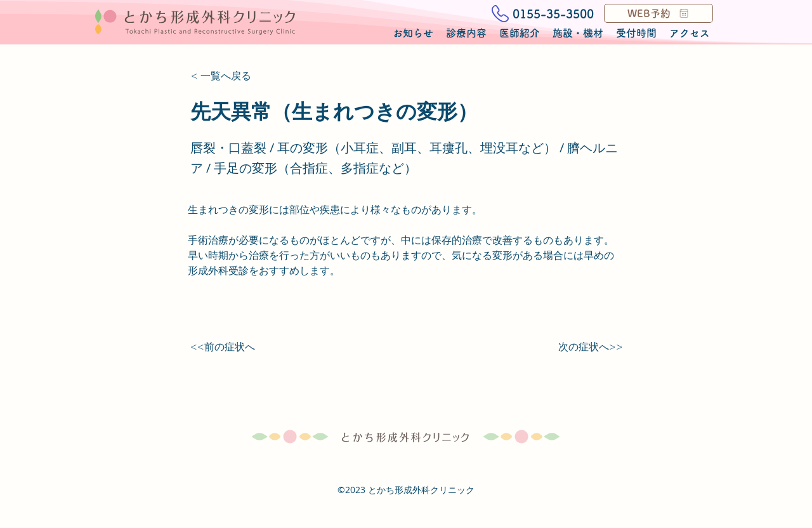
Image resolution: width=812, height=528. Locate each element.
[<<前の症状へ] (232, 347)
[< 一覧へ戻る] (233, 76)
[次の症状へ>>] (591, 347)
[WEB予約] (658, 13)
